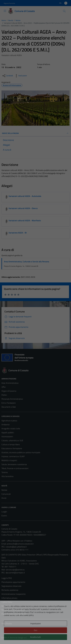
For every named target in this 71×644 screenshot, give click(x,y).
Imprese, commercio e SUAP (13, 456)
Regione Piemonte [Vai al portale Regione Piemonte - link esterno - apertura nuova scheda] (9, 3)
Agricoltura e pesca (9, 421)
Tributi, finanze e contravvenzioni (15, 468)
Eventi (4, 516)
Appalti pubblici (8, 432)
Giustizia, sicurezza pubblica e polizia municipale (21, 452)
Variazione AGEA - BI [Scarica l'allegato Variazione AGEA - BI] (18, 233)
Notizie (4, 490)
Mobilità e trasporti (9, 460)
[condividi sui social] (7, 76)
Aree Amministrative (10, 383)
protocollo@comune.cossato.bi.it (20, 544)
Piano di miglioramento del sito (14, 614)
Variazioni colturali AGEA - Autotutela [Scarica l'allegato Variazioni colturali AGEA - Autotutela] (25, 196)
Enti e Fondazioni (9, 403)
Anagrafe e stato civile (11, 429)
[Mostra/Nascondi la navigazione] (5, 11)
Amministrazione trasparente (14, 594)
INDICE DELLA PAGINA (35, 133)
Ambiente (6, 425)
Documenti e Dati (9, 407)
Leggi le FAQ (7, 578)
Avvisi (4, 498)
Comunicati (6, 494)
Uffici (4, 387)
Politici (4, 395)
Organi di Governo (9, 391)
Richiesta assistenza (10, 590)
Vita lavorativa (7, 476)
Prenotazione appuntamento (13, 582)
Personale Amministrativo (12, 399)
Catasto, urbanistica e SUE (12, 440)
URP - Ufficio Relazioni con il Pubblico (17, 541)
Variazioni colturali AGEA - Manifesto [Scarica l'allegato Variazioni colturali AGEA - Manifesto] (25, 220)
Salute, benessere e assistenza (14, 464)
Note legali (6, 606)
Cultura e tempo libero (11, 444)
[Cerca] (64, 11)
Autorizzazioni (7, 436)
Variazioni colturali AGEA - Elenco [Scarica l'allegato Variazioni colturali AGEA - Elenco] (23, 208)
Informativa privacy (9, 598)
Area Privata (7, 623)
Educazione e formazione (12, 448)
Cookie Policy (7, 602)
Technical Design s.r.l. (18, 638)
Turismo (5, 472)
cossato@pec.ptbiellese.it (16, 547)
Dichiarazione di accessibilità (13, 610)
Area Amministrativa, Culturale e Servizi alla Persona (27, 262)
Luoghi (4, 512)
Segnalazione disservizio (11, 586)
